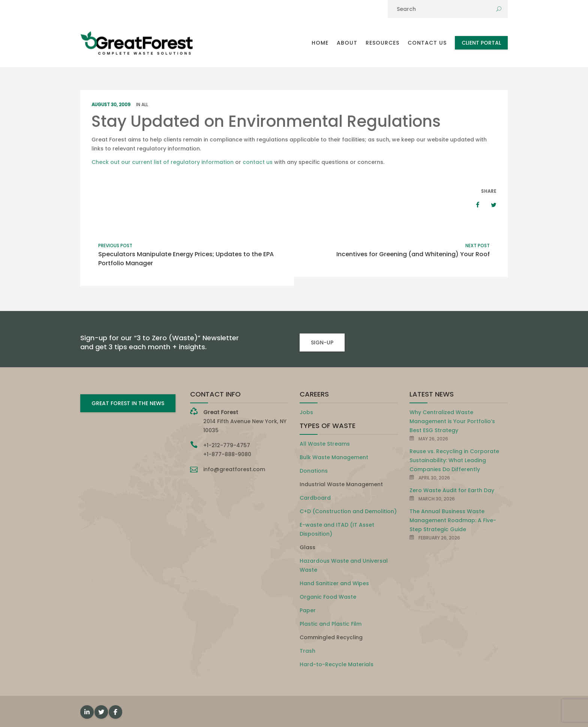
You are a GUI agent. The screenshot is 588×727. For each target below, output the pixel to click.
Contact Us (427, 43)
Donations (314, 471)
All (145, 104)
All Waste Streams (325, 444)
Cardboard (315, 498)
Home (320, 43)
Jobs (306, 412)
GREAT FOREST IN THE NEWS (128, 403)
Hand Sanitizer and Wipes (334, 583)
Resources (382, 43)
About (347, 43)
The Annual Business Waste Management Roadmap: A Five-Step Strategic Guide (453, 520)
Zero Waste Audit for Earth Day (452, 490)
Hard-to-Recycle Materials (337, 664)
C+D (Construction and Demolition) (348, 511)
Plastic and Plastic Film (331, 624)
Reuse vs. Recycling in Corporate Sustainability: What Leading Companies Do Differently (454, 460)
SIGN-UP (322, 342)
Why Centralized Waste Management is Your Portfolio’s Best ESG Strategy (452, 421)
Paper (308, 610)
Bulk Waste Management (334, 457)
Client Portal (481, 43)
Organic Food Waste (328, 597)
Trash (307, 651)
